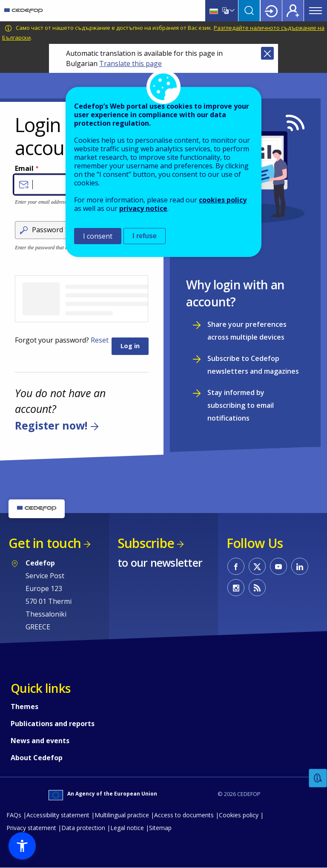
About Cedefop (37, 758)
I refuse (145, 236)
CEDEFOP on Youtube (278, 566)
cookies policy (223, 200)
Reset (100, 340)
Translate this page (131, 63)
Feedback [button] (318, 778)
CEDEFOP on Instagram (236, 588)
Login (271, 11)
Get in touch (45, 543)
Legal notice (127, 828)
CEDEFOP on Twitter (257, 566)
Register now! (51, 425)
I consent (98, 236)
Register (293, 11)
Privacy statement (31, 828)
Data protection (83, 828)
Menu (316, 11)
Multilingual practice (122, 815)
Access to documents (184, 815)
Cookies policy (239, 815)
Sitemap (160, 828)
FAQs (14, 815)
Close (267, 53)
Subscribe (146, 543)
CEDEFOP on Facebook (236, 566)
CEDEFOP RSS (257, 588)
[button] (22, 846)
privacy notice (143, 208)
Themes (24, 707)
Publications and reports (53, 724)
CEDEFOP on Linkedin (300, 566)
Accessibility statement (58, 815)
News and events (40, 741)
